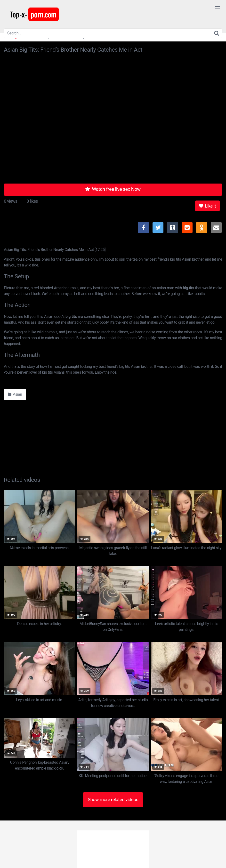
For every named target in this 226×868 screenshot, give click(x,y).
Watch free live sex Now (113, 189)
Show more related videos (113, 800)
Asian (15, 394)
